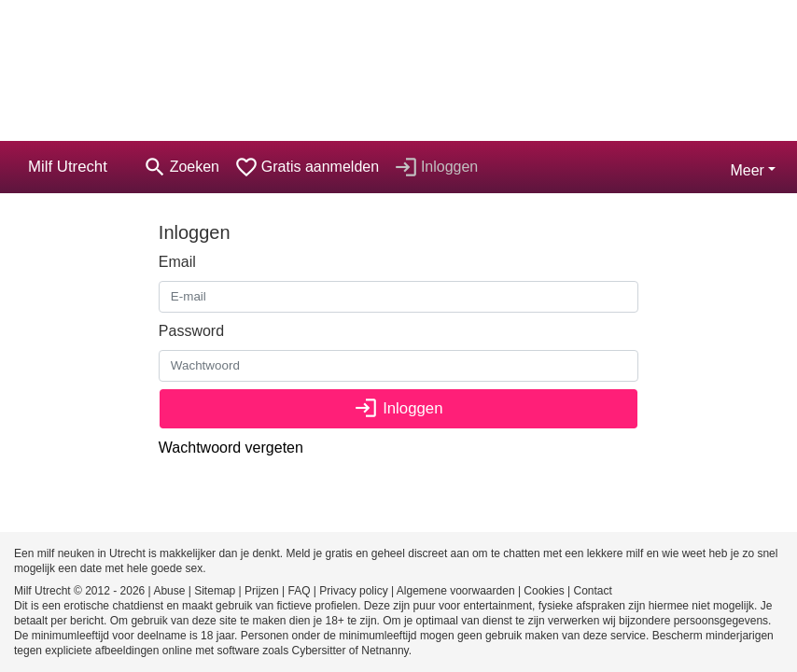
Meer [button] (747, 170)
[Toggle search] (181, 167)
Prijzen (262, 591)
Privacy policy (353, 591)
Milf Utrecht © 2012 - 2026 (79, 591)
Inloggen (398, 408)
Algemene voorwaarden (456, 591)
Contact (593, 591)
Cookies (544, 591)
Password (191, 331)
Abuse (169, 591)
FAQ (300, 591)
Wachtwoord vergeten (231, 448)
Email (177, 262)
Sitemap (215, 591)
